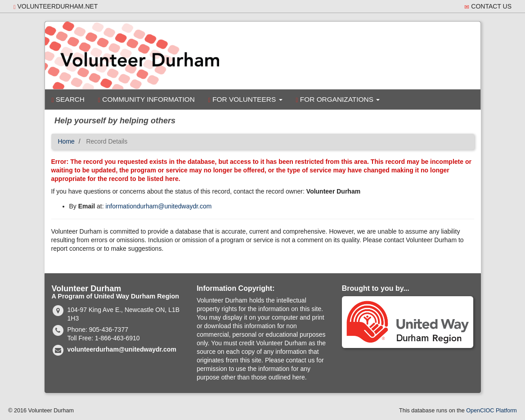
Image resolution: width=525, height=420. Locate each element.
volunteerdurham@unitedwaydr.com (122, 349)
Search (68, 99)
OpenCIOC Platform (491, 411)
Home (66, 141)
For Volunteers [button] (245, 99)
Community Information (146, 99)
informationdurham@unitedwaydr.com (158, 206)
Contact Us (488, 7)
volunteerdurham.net (56, 7)
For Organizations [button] (338, 99)
